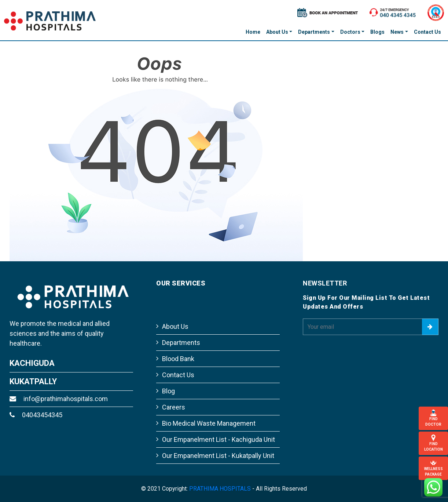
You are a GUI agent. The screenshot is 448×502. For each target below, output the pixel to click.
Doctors (350, 32)
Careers (174, 407)
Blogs (377, 32)
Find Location (433, 443)
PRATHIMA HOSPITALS (220, 489)
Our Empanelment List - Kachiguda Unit (219, 439)
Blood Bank (178, 359)
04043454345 (36, 415)
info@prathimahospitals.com (59, 399)
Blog (168, 391)
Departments (314, 32)
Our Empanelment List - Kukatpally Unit (218, 456)
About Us (277, 32)
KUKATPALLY (33, 381)
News (397, 32)
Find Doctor (433, 418)
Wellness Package (433, 468)
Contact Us (427, 32)
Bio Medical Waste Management (209, 423)
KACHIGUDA (32, 363)
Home (253, 32)
